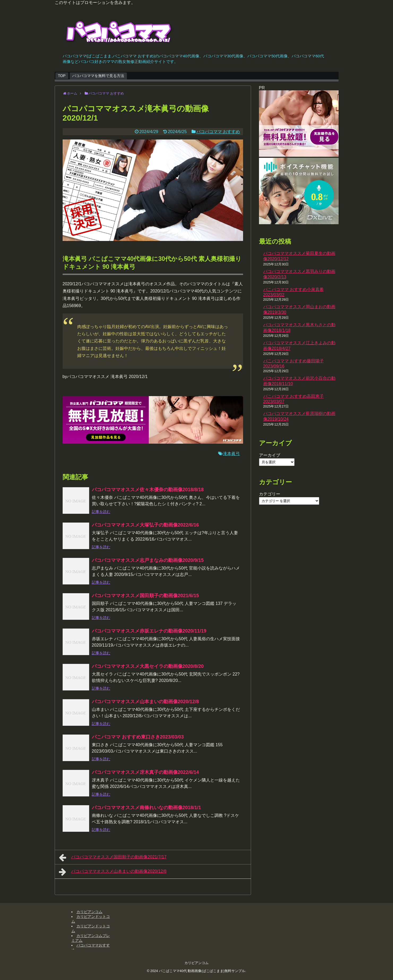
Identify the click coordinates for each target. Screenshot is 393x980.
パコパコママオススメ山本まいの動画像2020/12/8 (145, 702)
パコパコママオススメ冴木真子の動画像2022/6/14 (145, 772)
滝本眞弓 (231, 454)
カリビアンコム (89, 912)
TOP (62, 76)
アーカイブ (270, 455)
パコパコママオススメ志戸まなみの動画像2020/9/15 (148, 560)
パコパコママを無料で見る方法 (98, 76)
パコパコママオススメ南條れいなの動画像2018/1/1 (146, 808)
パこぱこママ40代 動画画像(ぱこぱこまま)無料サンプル (202, 971)
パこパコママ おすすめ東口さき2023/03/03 (138, 737)
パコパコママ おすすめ (218, 132)
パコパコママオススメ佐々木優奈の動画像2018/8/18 (148, 490)
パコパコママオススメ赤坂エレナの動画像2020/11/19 (149, 631)
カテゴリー (270, 494)
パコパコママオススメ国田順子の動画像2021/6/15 (145, 596)
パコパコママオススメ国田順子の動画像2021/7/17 (113, 858)
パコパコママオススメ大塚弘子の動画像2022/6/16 (145, 525)
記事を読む (101, 512)
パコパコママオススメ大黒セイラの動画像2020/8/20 (148, 666)
